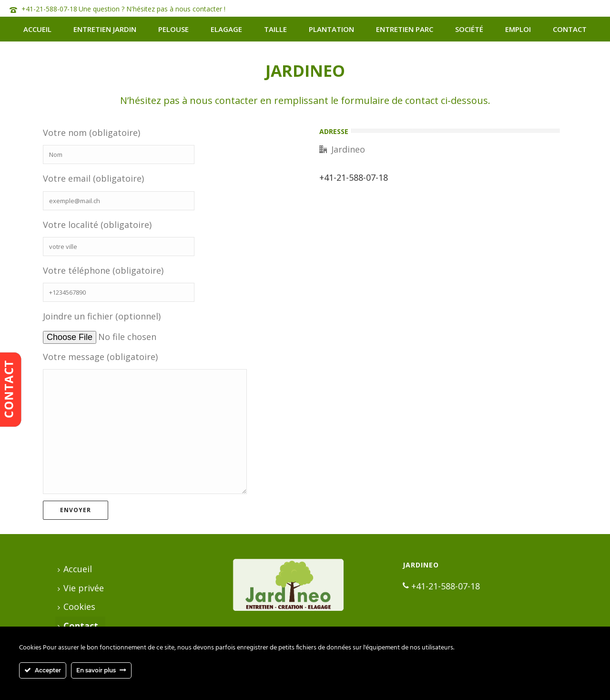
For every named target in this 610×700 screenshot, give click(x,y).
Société (469, 29)
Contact (570, 29)
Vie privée (81, 588)
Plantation (331, 29)
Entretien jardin (105, 29)
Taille (275, 29)
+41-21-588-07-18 (49, 9)
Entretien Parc (405, 29)
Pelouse (173, 29)
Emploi (518, 29)
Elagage (226, 29)
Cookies (76, 607)
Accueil (37, 29)
